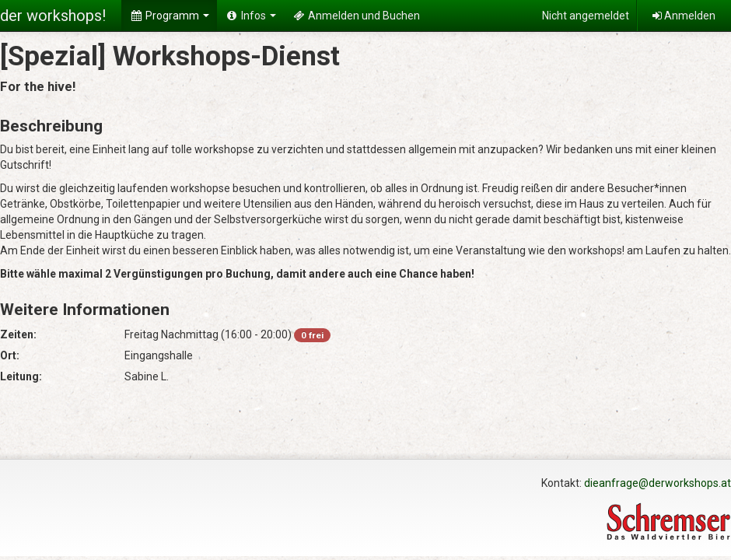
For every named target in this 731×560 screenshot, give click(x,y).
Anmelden (684, 16)
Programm (169, 16)
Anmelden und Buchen (356, 16)
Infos (250, 16)
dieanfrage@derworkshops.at (658, 483)
